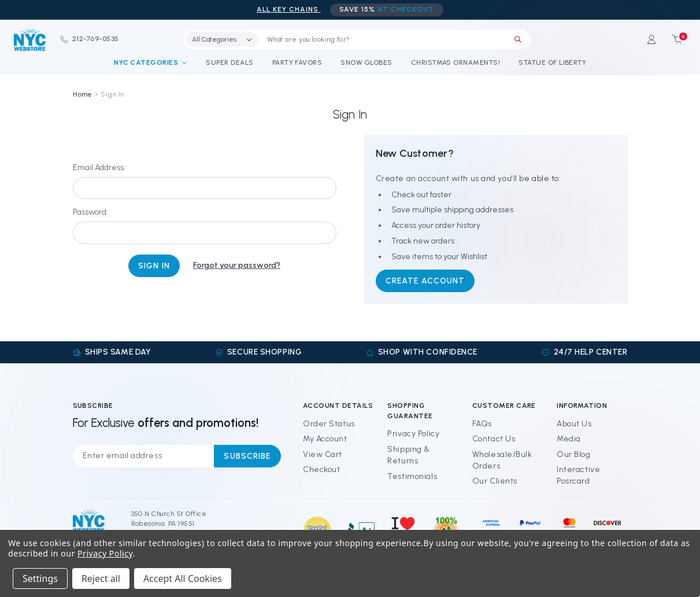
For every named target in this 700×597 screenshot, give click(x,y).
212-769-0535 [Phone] (89, 39)
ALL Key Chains (288, 9)
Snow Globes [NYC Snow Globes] (366, 62)
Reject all (101, 578)
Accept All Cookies (183, 578)
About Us (574, 424)
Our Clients (495, 481)
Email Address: (99, 167)
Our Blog (573, 454)
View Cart (323, 454)
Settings (40, 578)
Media (569, 439)
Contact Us (494, 439)
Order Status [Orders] (329, 424)
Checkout (321, 469)
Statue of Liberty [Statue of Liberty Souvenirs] (552, 62)
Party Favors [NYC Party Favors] (297, 62)
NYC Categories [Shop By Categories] (151, 62)
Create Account (425, 281)
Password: (90, 212)
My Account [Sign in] (325, 439)
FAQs (482, 424)
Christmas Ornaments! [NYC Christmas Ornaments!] (456, 62)
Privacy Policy (413, 434)
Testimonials (412, 476)
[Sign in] (651, 39)
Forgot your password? (237, 265)
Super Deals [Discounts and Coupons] (229, 62)
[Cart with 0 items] (673, 39)
